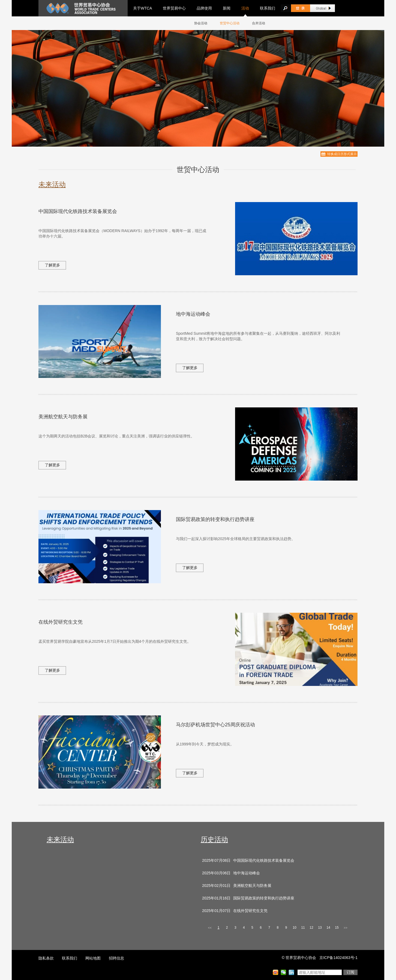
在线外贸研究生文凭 (61, 622)
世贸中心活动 (230, 23)
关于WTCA (142, 8)
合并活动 (259, 23)
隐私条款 (46, 958)
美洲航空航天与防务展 (63, 417)
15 (337, 928)
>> (346, 928)
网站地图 (93, 958)
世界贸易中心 (174, 8)
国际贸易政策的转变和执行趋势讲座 (215, 519)
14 (328, 928)
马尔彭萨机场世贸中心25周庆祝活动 (215, 725)
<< (210, 928)
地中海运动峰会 (193, 314)
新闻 (227, 8)
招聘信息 (116, 958)
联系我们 (268, 8)
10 (294, 928)
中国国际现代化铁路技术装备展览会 (78, 211)
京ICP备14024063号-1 (338, 958)
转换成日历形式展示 (342, 154)
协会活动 (201, 23)
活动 (245, 8)
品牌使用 (204, 8)
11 (303, 928)
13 (320, 928)
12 (311, 928)
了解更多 (52, 265)
